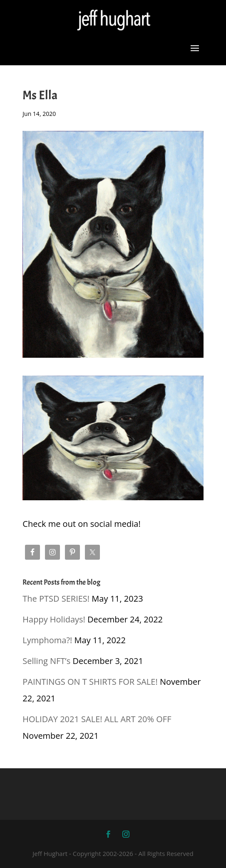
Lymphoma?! (47, 640)
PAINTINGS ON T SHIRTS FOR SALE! (90, 682)
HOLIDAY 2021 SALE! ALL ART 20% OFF (97, 719)
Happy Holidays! (54, 619)
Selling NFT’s (46, 661)
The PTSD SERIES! (56, 599)
